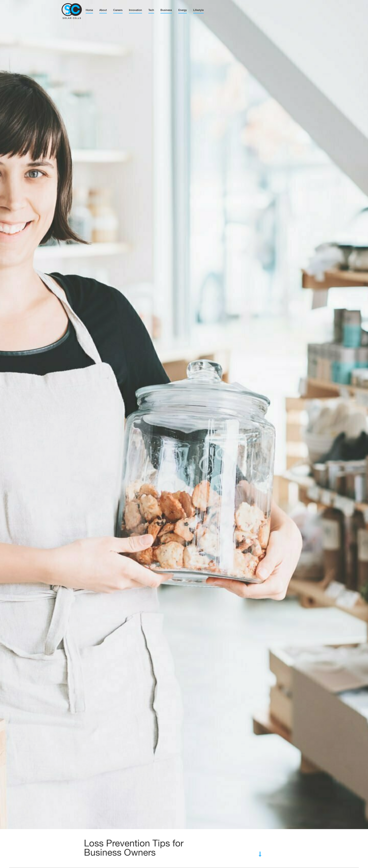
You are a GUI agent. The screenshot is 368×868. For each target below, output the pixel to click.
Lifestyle (198, 10)
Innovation (135, 10)
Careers (118, 10)
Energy (183, 10)
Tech (151, 10)
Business (166, 10)
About (103, 10)
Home (89, 10)
